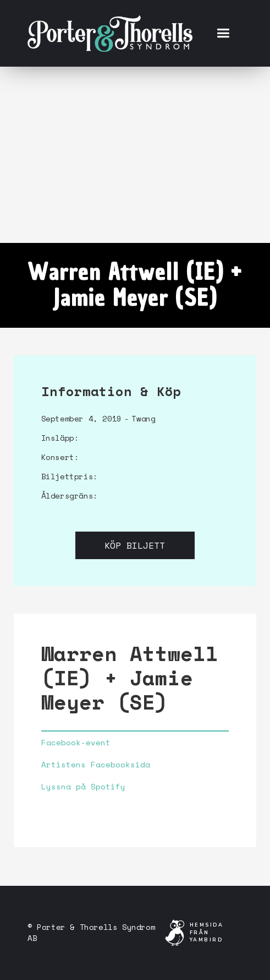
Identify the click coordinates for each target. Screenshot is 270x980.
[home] (110, 33)
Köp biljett (135, 545)
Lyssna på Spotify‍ (83, 787)
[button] (223, 33)
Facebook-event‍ (76, 743)
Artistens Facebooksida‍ (96, 765)
